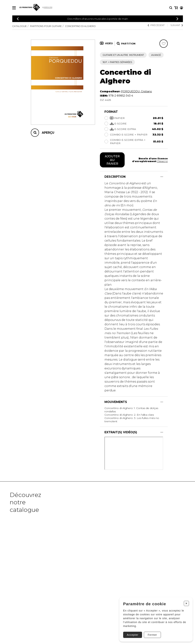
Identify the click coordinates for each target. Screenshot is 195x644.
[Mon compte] (176, 8)
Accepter (131, 633)
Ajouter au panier (112, 160)
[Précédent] (18, 19)
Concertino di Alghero (80, 26)
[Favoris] (164, 44)
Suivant (177, 25)
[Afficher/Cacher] (162, 177)
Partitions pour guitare (46, 26)
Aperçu (48, 133)
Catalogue (20, 26)
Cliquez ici (162, 161)
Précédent (156, 25)
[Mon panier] (181, 8)
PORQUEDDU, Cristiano (136, 91)
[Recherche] (171, 8)
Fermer (151, 633)
